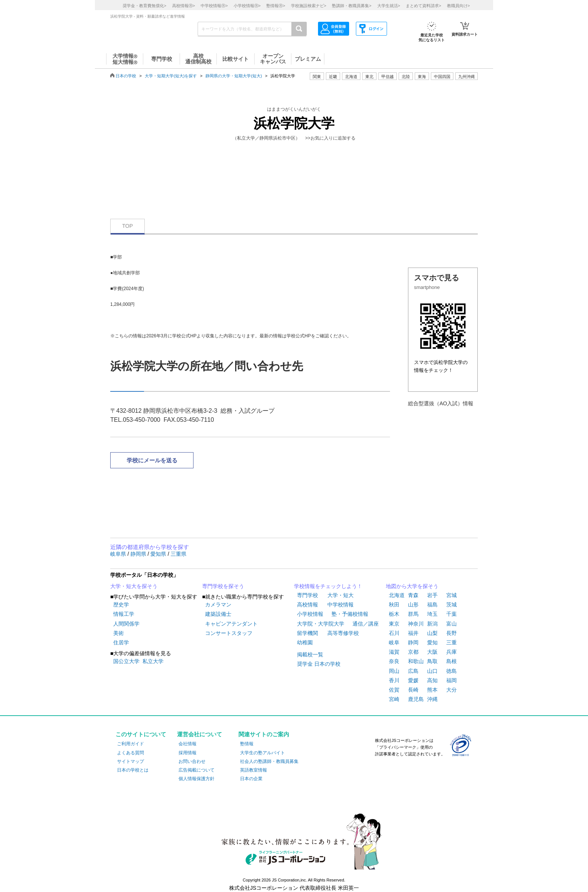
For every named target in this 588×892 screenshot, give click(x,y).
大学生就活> (389, 6)
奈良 (394, 661)
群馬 (413, 614)
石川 (394, 633)
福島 (432, 605)
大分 (451, 690)
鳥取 (432, 661)
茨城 (451, 605)
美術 (118, 633)
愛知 (432, 642)
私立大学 (153, 661)
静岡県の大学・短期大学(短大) (234, 76)
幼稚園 (305, 642)
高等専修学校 (343, 633)
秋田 (394, 605)
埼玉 (432, 614)
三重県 (178, 554)
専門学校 (307, 595)
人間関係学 (126, 624)
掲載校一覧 (310, 654)
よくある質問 (130, 753)
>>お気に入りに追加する (330, 138)
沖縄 (432, 699)
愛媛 (413, 680)
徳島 (451, 671)
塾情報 (247, 744)
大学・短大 (340, 595)
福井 (413, 633)
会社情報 (187, 744)
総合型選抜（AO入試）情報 (441, 403)
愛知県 (159, 554)
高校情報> (184, 6)
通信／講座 (366, 624)
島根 (451, 661)
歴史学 (121, 605)
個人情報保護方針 (196, 779)
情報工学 (124, 614)
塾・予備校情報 (350, 614)
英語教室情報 (253, 770)
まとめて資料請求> (423, 6)
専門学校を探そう (223, 586)
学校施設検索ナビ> (309, 6)
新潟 (432, 624)
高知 (432, 680)
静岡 (413, 642)
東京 (394, 624)
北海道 (351, 77)
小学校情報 (310, 614)
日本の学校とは (133, 770)
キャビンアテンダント (231, 624)
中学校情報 (340, 605)
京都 (413, 652)
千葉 (451, 614)
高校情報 (307, 605)
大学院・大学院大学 (321, 624)
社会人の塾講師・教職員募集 (269, 761)
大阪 (432, 652)
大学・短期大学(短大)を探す (171, 76)
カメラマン (218, 605)
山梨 (432, 633)
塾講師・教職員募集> (352, 6)
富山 (451, 624)
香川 (394, 680)
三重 (451, 642)
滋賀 (394, 652)
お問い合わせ (192, 761)
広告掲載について (196, 770)
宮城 (451, 595)
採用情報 (187, 753)
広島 (413, 671)
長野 (451, 633)
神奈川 (416, 624)
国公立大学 (126, 661)
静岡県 (139, 554)
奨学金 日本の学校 (319, 664)
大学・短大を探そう (134, 586)
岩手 (432, 595)
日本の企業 (251, 779)
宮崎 (394, 699)
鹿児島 (416, 699)
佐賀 (394, 690)
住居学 (121, 642)
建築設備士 (218, 614)
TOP (128, 226)
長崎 (413, 690)
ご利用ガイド (130, 744)
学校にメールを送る (152, 460)
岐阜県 (119, 554)
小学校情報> (247, 6)
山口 (432, 671)
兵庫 (451, 652)
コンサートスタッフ (229, 633)
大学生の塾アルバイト (262, 753)
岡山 (394, 671)
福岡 (451, 680)
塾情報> (276, 6)
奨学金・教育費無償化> (144, 6)
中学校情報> (214, 6)
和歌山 (416, 661)
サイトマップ (130, 761)
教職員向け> (458, 6)
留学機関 (307, 633)
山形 (413, 605)
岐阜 (394, 642)
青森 (413, 595)
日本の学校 (126, 76)
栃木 (394, 614)
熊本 (432, 690)
